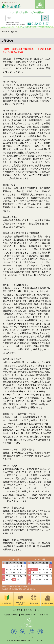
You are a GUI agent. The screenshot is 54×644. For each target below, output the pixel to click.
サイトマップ (45, 614)
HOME (5, 32)
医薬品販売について (29, 614)
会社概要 (17, 610)
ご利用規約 (14, 32)
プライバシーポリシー (32, 610)
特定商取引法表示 (11, 614)
